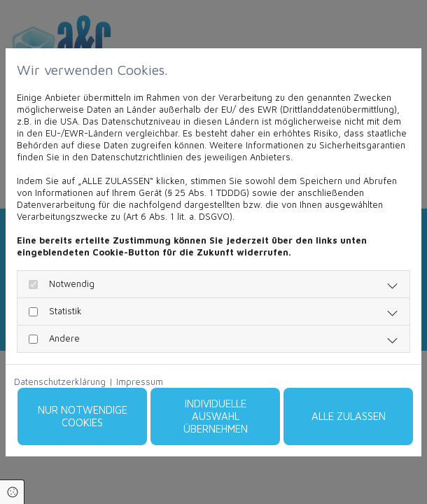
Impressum (140, 381)
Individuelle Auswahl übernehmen (216, 416)
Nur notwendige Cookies (83, 416)
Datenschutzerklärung (60, 381)
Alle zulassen (349, 416)
